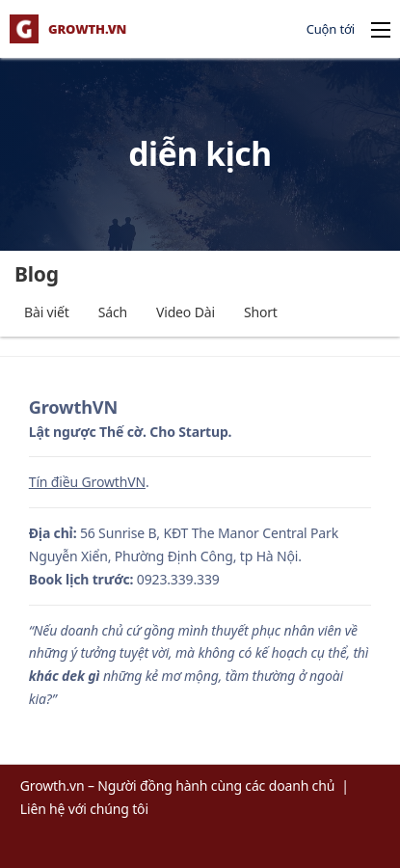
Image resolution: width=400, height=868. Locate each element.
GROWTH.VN (87, 29)
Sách (113, 312)
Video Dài (186, 312)
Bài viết (47, 312)
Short (261, 312)
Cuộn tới (331, 29)
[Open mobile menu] (381, 30)
